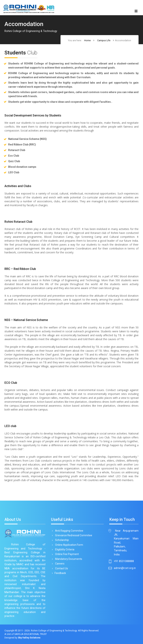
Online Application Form (68, 545)
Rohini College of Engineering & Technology (54, 631)
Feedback (60, 573)
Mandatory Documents (68, 559)
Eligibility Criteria (64, 549)
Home (87, 40)
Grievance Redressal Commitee (73, 535)
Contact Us (61, 568)
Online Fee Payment (66, 554)
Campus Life (104, 40)
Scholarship (61, 540)
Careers (59, 564)
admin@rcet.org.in (125, 568)
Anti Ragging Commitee (69, 531)
